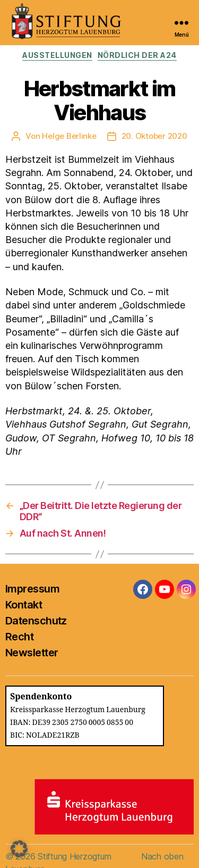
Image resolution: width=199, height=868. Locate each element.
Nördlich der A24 (137, 55)
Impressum (32, 589)
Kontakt (24, 605)
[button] (19, 849)
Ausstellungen (57, 55)
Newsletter (32, 653)
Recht (19, 637)
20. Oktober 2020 (154, 136)
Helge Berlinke (69, 136)
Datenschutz (36, 621)
